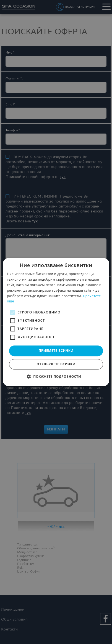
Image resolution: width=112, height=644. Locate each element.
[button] (56, 376)
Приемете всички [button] (56, 351)
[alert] (56, 322)
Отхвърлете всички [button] (56, 364)
